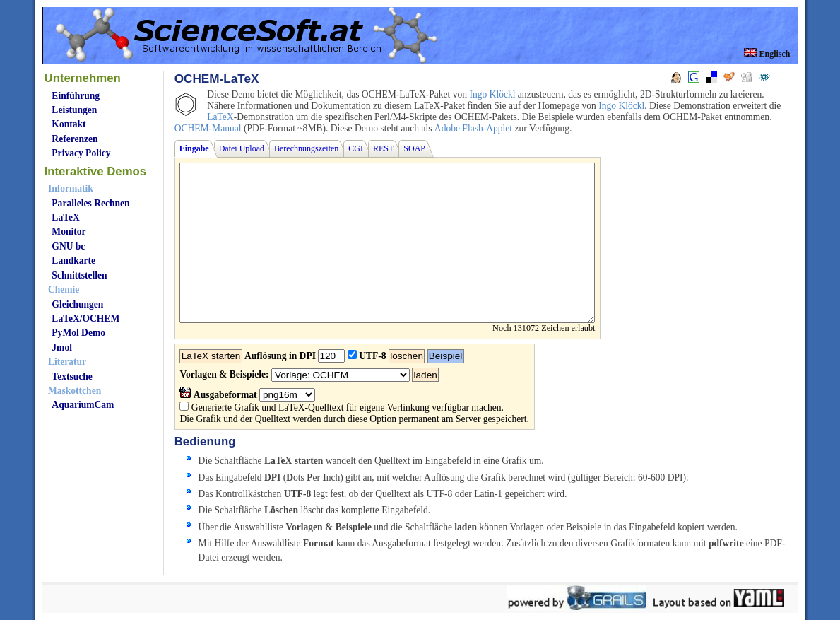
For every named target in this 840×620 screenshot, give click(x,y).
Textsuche (72, 376)
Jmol (62, 347)
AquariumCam (83, 405)
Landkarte (73, 261)
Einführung (76, 96)
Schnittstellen (79, 275)
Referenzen (75, 139)
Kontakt (69, 124)
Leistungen (74, 110)
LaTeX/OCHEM (85, 318)
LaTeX (65, 217)
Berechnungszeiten (306, 148)
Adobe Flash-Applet (473, 128)
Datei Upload (242, 148)
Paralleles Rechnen (90, 203)
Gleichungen (77, 304)
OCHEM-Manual (208, 128)
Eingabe (194, 148)
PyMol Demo (78, 333)
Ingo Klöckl (492, 94)
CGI (356, 148)
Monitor (69, 232)
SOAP (414, 148)
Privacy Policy (81, 153)
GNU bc (68, 246)
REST (383, 148)
